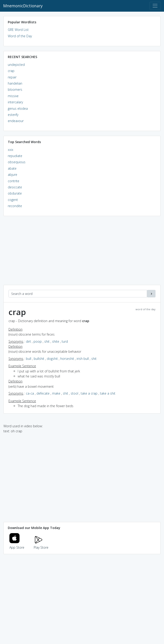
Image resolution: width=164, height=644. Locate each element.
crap (11, 71)
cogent (13, 200)
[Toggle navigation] (155, 6)
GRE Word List (18, 30)
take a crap (89, 393)
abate (12, 168)
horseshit (67, 359)
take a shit (108, 393)
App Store (17, 545)
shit (47, 341)
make (56, 393)
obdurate (15, 193)
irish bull (83, 359)
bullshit (39, 359)
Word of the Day (20, 36)
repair (12, 77)
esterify (13, 115)
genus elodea (18, 108)
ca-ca (30, 393)
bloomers (15, 90)
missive (13, 96)
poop (38, 341)
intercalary (15, 102)
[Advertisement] (82, 253)
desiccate (15, 187)
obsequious (17, 162)
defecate (43, 393)
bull (29, 359)
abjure (13, 175)
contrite (14, 181)
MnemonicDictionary (23, 6)
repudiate (15, 156)
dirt (28, 341)
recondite (15, 206)
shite (56, 341)
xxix (11, 150)
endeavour (16, 121)
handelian (15, 83)
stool (74, 393)
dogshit (52, 359)
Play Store (41, 545)
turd (65, 341)
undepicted (16, 65)
